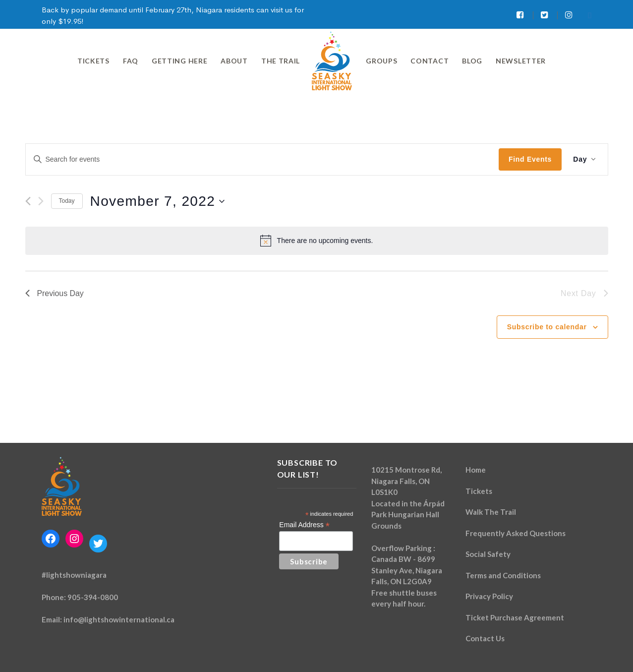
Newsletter (521, 61)
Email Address (304, 525)
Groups (381, 61)
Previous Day (55, 293)
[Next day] (41, 201)
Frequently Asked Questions (516, 533)
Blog (472, 61)
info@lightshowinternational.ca (119, 619)
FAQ (131, 61)
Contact (430, 61)
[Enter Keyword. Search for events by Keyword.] (262, 159)
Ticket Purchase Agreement (515, 617)
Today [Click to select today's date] (67, 201)
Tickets (93, 61)
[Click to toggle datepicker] (158, 201)
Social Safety (488, 554)
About (234, 61)
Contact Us (485, 638)
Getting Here (179, 61)
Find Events (529, 159)
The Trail (281, 61)
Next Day (584, 293)
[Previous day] (28, 201)
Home (476, 470)
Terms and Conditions (503, 575)
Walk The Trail (491, 512)
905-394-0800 (93, 597)
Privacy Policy (489, 596)
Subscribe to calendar (547, 327)
